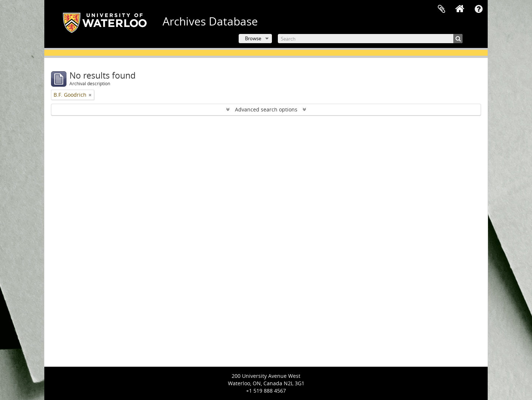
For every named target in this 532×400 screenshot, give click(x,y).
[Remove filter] (90, 95)
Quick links (478, 9)
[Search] (370, 39)
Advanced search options (266, 109)
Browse (253, 38)
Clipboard (441, 9)
